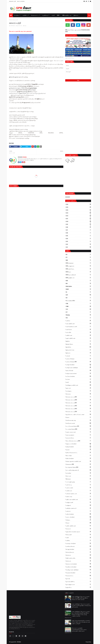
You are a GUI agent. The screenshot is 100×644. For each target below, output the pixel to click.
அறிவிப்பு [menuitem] (25, 15)
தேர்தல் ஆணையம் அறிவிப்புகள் (79, 461)
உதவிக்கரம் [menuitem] (45, 15)
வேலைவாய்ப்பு (79, 576)
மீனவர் (79, 523)
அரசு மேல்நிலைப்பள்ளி (79, 326)
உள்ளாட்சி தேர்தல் (79, 359)
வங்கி (79, 537)
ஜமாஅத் (79, 579)
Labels (68, 251)
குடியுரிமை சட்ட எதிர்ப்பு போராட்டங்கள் (79, 414)
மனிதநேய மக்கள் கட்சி (79, 508)
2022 (79, 216)
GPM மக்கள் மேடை (79, 269)
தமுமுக (79, 450)
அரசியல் (79, 321)
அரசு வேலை (79, 329)
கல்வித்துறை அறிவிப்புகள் (79, 385)
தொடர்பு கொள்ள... (21, 1)
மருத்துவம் (79, 505)
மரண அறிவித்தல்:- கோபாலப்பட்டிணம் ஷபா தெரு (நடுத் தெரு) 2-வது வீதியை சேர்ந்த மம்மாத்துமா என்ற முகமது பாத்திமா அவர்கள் (81, 614)
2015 (79, 236)
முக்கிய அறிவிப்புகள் (79, 526)
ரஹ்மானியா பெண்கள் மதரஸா (79, 532)
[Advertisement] (78, 94)
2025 (79, 207)
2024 (79, 210)
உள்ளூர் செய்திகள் (79, 365)
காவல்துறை (79, 391)
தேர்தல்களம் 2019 (79, 464)
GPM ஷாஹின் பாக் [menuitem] (67, 15)
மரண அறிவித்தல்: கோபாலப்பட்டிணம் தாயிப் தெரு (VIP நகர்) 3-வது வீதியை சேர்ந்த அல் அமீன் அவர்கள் (81, 598)
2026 (79, 204)
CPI (79, 257)
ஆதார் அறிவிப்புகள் (79, 338)
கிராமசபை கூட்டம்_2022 (79, 406)
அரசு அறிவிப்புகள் (79, 324)
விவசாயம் (79, 555)
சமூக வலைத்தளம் (79, 435)
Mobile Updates (79, 286)
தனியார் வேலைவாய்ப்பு (79, 452)
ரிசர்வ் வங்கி (79, 535)
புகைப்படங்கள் (79, 488)
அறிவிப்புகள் (79, 335)
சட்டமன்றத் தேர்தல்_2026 (79, 429)
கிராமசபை (79, 394)
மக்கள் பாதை (79, 496)
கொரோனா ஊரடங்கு (79, 420)
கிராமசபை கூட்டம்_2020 (79, 400)
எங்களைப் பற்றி (12, 1)
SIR (79, 298)
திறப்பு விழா (79, 455)
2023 (79, 213)
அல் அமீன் (79, 332)
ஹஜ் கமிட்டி (79, 587)
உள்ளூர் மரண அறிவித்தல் (79, 368)
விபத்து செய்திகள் (79, 549)
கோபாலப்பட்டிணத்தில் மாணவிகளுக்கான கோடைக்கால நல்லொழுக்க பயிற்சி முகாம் (79, 629)
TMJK (79, 303)
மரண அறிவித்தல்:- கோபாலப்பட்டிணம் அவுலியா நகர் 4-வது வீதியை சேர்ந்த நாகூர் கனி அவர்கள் (81, 605)
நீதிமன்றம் (79, 479)
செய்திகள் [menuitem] (17, 15)
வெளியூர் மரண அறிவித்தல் (79, 570)
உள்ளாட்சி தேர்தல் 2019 (79, 362)
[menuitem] (11, 15)
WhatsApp (79, 315)
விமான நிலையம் (79, 552)
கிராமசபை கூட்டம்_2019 (79, 397)
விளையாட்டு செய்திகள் (79, 564)
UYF (79, 312)
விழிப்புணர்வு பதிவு (79, 558)
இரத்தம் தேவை (79, 344)
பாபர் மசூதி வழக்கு (79, 482)
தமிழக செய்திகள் (79, 447)
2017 (79, 230)
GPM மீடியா (79, 272)
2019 (79, 224)
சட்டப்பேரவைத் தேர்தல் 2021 (79, 426)
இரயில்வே (79, 347)
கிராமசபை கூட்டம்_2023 (79, 409)
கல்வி (79, 382)
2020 (79, 221)
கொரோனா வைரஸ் (79, 423)
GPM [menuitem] (58, 15)
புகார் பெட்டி (79, 485)
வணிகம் (79, 540)
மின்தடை (79, 520)
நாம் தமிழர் (79, 473)
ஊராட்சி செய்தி (79, 370)
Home (10, 20)
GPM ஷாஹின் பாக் (79, 278)
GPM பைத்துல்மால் (79, 266)
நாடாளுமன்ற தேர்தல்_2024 (79, 467)
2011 (79, 247)
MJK (79, 283)
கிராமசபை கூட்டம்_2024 (79, 411)
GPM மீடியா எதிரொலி (79, 275)
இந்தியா (79, 341)
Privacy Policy (88, 642)
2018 (79, 227)
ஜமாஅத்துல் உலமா (79, 584)
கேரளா (79, 417)
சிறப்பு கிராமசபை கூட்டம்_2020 (79, 441)
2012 (79, 244)
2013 (79, 241)
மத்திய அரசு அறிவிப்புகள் (79, 499)
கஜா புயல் (79, 388)
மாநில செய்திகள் (79, 514)
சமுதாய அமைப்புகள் (79, 432)
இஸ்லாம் (79, 353)
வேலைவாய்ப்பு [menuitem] (35, 15)
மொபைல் (79, 529)
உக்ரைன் (79, 356)
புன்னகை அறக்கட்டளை (79, 494)
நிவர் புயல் (79, 476)
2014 (79, 239)
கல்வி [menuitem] (53, 15)
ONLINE (79, 289)
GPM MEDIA (13, 26)
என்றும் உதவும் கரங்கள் (79, 373)
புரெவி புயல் (79, 491)
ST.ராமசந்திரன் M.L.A (79, 301)
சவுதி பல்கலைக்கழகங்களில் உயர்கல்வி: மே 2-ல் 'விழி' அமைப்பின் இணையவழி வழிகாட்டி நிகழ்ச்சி (81, 622)
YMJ (79, 318)
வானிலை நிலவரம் (79, 546)
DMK (79, 260)
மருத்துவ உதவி (79, 502)
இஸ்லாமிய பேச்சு (79, 350)
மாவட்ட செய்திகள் (79, 517)
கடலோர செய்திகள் (79, 376)
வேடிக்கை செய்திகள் (79, 573)
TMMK (79, 306)
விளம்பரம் (79, 561)
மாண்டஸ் (79, 511)
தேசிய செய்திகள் (79, 458)
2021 (79, 219)
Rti (79, 292)
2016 (79, 233)
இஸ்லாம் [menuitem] (76, 15)
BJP (79, 254)
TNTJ (79, 309)
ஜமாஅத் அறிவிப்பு (79, 581)
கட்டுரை (79, 379)
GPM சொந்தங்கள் (79, 263)
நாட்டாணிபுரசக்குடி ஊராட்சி (79, 470)
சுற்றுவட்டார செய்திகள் (79, 444)
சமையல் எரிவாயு (79, 438)
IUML (79, 281)
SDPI (79, 295)
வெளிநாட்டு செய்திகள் (79, 567)
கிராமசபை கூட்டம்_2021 (79, 403)
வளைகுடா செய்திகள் (79, 543)
